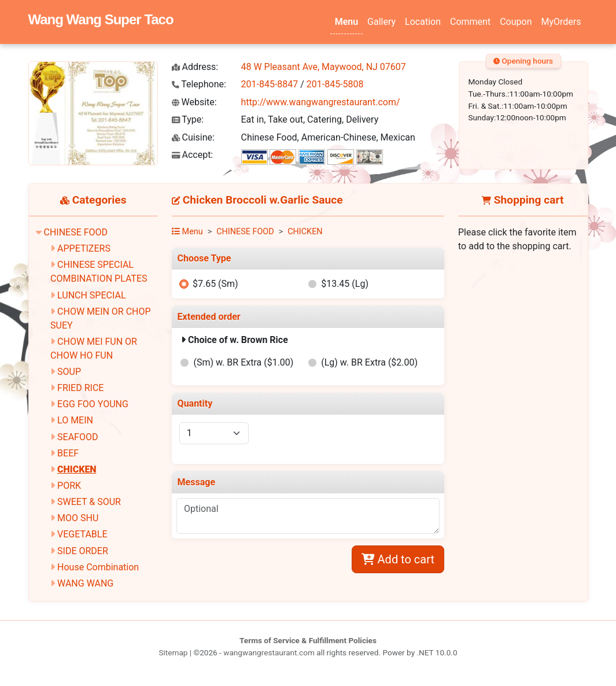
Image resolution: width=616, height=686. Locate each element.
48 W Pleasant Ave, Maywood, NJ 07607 (324, 67)
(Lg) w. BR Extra (369, 362)
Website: (194, 102)
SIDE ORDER (83, 551)
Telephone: (199, 84)
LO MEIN (75, 420)
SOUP (69, 372)
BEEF (68, 453)
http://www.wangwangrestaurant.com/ (321, 102)
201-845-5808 (335, 84)
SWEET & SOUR (89, 502)
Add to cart (398, 559)
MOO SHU (78, 518)
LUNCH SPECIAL (91, 295)
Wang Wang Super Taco (101, 19)
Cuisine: (193, 137)
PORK (69, 486)
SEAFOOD (78, 437)
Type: (188, 119)
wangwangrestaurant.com (269, 652)
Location (423, 22)
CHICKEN (77, 469)
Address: (195, 67)
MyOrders (561, 22)
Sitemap (173, 652)
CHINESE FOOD (75, 232)
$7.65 (215, 284)
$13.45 (345, 284)
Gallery (381, 22)
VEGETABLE (82, 534)
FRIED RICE (80, 388)
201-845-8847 (270, 84)
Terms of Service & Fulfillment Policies (308, 640)
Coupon (516, 22)
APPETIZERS (84, 248)
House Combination (98, 567)
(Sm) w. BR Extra (244, 362)
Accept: (193, 155)
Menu (346, 22)
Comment (470, 22)
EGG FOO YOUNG (93, 404)
